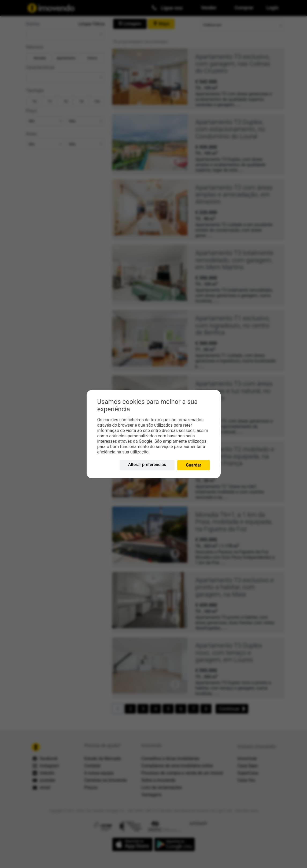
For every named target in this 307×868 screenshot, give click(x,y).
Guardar (193, 465)
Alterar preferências (147, 465)
